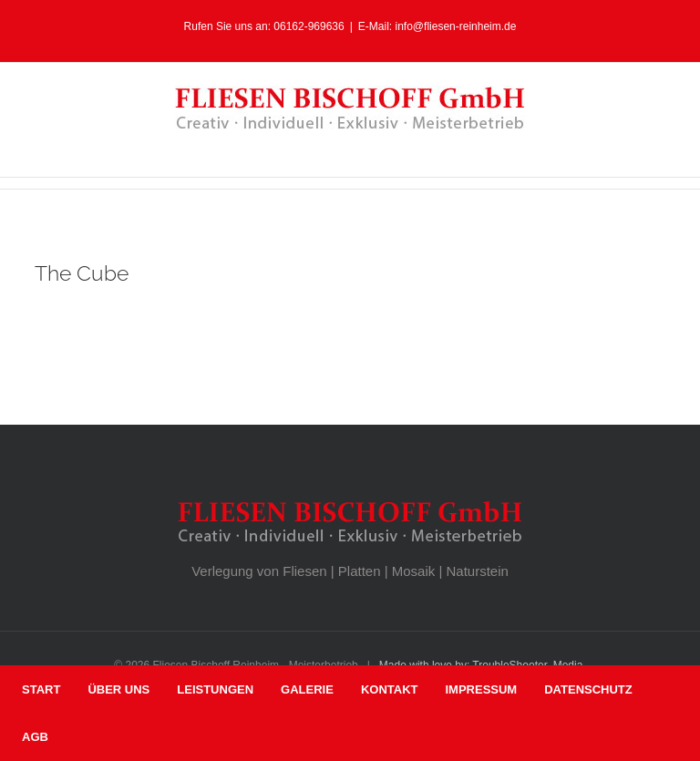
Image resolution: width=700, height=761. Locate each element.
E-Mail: (377, 26)
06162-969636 (309, 26)
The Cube (82, 273)
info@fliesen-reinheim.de (456, 26)
